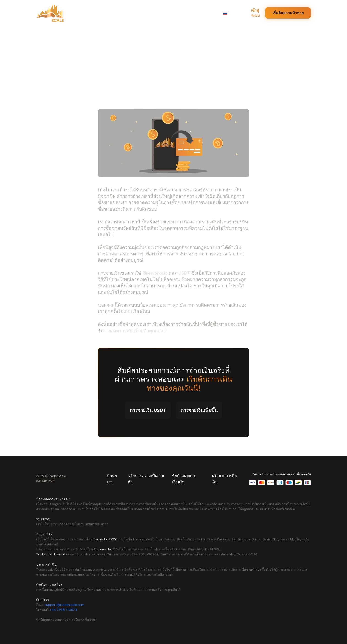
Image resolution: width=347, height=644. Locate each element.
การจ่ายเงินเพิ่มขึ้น (199, 410)
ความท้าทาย (136, 13)
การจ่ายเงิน (190, 13)
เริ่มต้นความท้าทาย (288, 13)
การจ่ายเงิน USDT (148, 410)
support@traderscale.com (64, 605)
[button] (228, 13)
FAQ (210, 13)
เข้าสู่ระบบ (255, 13)
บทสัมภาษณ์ (164, 13)
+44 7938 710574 (63, 610)
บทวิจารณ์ (110, 13)
